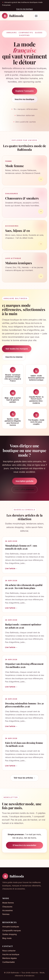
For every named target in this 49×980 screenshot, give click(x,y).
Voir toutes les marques (17, 349)
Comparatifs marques (12, 930)
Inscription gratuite (25, 481)
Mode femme (8, 903)
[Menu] (36, 16)
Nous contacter (9, 951)
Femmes (6, 914)
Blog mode (7, 938)
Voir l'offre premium (25, 489)
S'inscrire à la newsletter (24, 845)
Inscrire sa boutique (11, 954)
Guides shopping (10, 934)
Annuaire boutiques (11, 927)
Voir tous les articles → (25, 778)
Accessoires (8, 910)
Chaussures (7, 907)
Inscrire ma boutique (25, 9)
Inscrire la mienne (14, 357)
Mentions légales (10, 958)
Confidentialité (8, 962)
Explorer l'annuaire (25, 91)
